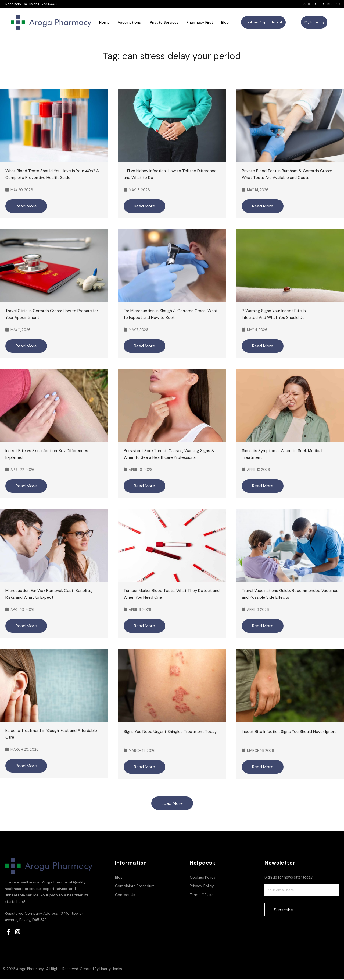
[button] (263, 23)
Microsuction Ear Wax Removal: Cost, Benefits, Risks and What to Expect (49, 595)
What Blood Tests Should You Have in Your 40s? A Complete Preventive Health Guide (52, 175)
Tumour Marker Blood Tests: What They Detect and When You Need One (172, 595)
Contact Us (332, 4)
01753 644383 (49, 4)
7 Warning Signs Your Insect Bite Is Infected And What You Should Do (274, 315)
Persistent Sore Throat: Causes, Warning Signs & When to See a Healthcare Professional (169, 455)
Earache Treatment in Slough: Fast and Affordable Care (51, 735)
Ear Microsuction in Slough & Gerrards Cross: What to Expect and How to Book (171, 315)
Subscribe (283, 911)
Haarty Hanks (111, 970)
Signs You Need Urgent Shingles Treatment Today (171, 733)
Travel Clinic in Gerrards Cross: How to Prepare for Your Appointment (52, 315)
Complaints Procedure (135, 887)
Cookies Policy (203, 878)
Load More (172, 804)
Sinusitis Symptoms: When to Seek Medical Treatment (282, 455)
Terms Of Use (202, 896)
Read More (26, 207)
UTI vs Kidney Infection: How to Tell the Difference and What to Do (170, 175)
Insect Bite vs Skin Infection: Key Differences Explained (47, 455)
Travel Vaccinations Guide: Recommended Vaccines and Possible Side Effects (290, 595)
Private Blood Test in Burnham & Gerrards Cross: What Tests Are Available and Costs (287, 175)
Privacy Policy (202, 887)
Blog (119, 878)
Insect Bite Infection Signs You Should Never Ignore (290, 733)
